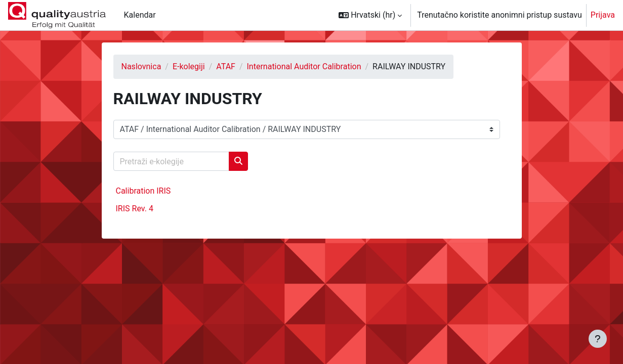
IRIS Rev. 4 (135, 209)
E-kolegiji (189, 66)
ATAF (226, 66)
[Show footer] (598, 339)
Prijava (603, 15)
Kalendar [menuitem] (140, 15)
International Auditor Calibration (304, 66)
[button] (370, 15)
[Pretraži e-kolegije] (171, 161)
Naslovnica (141, 66)
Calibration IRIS (143, 191)
